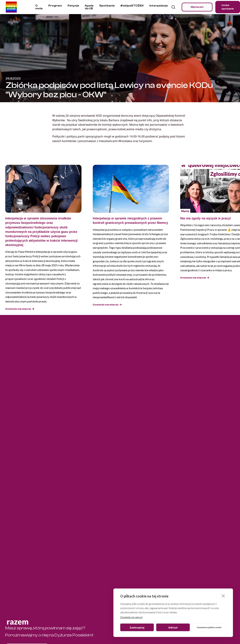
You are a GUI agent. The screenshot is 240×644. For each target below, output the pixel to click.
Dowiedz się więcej (131, 617)
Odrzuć (173, 627)
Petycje (73, 6)
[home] (11, 7)
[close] (223, 596)
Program (55, 6)
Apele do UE (89, 7)
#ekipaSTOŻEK (132, 6)
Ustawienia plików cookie (209, 627)
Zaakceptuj (137, 627)
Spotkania (107, 6)
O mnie (39, 7)
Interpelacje (159, 6)
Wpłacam (197, 7)
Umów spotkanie (228, 7)
